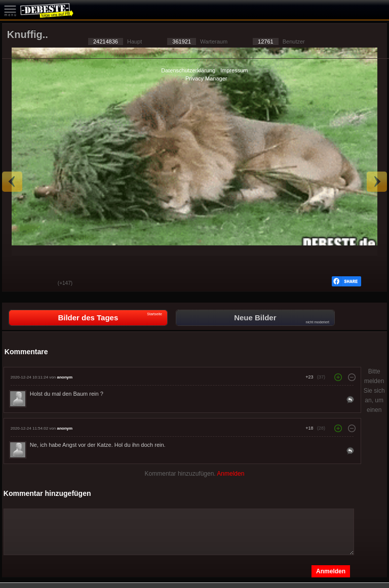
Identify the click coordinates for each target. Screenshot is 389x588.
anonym (65, 377)
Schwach (43, 284)
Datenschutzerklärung (188, 70)
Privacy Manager (206, 78)
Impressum (234, 70)
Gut (17, 284)
